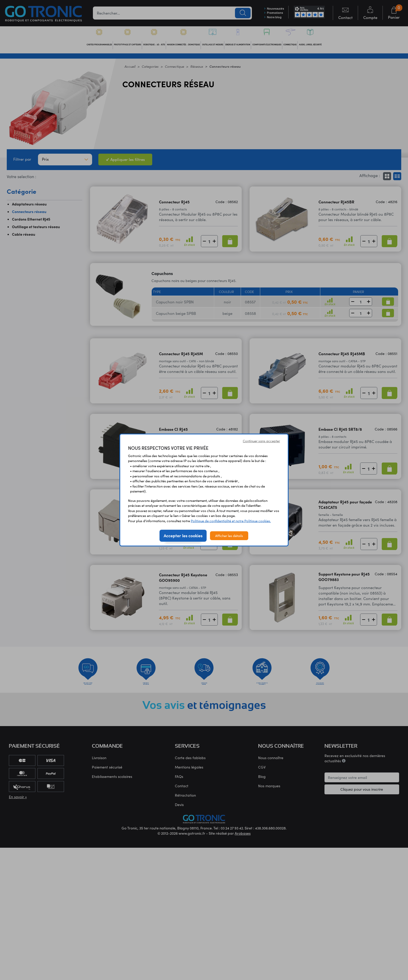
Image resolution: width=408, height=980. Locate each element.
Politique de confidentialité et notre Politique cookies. (231, 521)
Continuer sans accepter (261, 441)
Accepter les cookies (183, 535)
